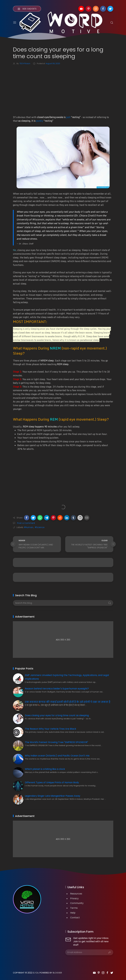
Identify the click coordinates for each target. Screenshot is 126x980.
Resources (76, 894)
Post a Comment (26, 523)
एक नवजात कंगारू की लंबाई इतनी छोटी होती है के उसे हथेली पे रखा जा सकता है (68, 702)
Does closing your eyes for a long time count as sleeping (57, 715)
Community (77, 903)
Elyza (36, 973)
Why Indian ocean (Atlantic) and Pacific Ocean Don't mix (57, 756)
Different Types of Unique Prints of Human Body (52, 782)
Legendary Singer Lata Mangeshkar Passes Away (53, 796)
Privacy (74, 898)
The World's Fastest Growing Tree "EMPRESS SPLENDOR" (56, 742)
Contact (75, 918)
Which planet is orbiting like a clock (45, 769)
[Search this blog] (63, 603)
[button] (27, 518)
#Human (29, 527)
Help (73, 913)
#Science (40, 527)
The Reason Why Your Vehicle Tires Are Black (51, 729)
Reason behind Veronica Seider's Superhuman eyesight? (57, 689)
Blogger (57, 973)
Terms (74, 908)
